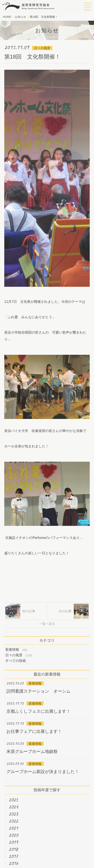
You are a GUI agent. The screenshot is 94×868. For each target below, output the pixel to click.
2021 (13, 828)
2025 (13, 800)
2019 (13, 842)
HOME (7, 17)
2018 (13, 849)
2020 (13, 835)
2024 (13, 807)
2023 (13, 814)
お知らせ (21, 17)
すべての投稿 (16, 661)
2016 (13, 863)
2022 (13, 821)
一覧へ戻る (47, 624)
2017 (13, 856)
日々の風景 (14, 655)
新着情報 (12, 650)
